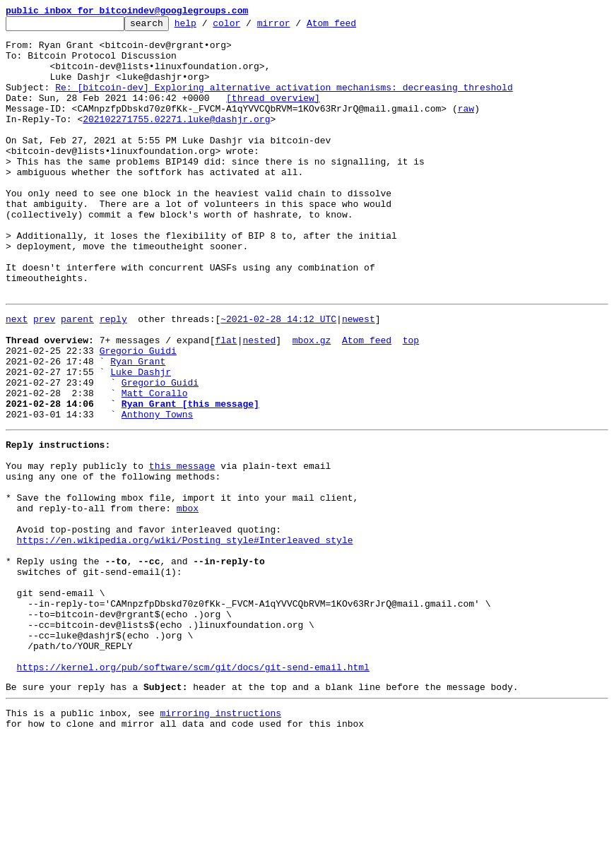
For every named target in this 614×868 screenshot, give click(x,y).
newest (359, 376)
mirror (296, 27)
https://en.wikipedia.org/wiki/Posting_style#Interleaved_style (185, 637)
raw (466, 127)
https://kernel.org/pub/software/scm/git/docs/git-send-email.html (193, 790)
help (207, 27)
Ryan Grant (138, 427)
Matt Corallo (155, 465)
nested (259, 401)
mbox (188, 599)
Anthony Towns (157, 490)
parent (77, 376)
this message (182, 548)
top (411, 401)
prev (44, 376)
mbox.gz (312, 401)
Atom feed (353, 27)
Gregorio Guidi (138, 414)
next (17, 376)
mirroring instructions (220, 840)
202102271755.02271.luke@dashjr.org (176, 140)
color (248, 27)
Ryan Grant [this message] (190, 477)
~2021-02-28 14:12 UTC (278, 376)
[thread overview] (273, 114)
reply (113, 376)
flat (226, 401)
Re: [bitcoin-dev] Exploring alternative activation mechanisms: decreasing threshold (284, 102)
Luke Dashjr (141, 439)
